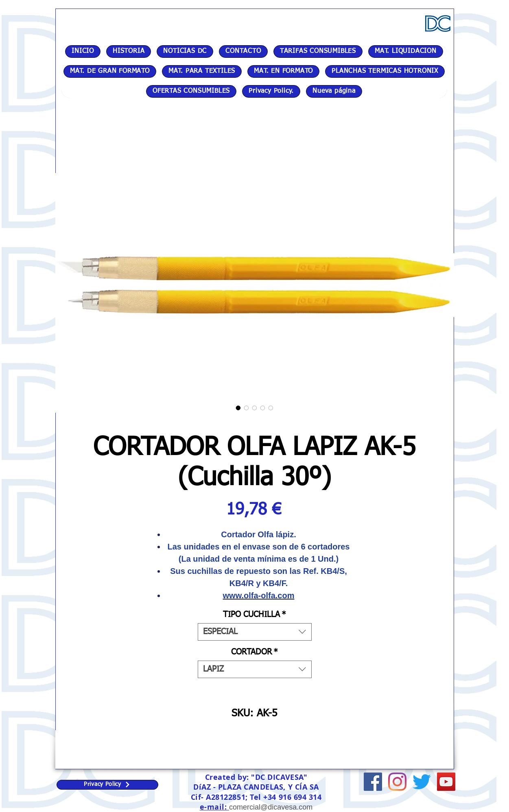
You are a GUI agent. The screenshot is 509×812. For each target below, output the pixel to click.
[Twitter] (422, 782)
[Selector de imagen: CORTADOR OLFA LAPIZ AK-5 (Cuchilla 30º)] (238, 408)
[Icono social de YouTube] (446, 782)
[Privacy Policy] (107, 785)
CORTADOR (254, 652)
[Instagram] (397, 782)
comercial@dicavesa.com (271, 807)
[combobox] (255, 632)
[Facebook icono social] (373, 782)
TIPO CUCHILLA (254, 615)
